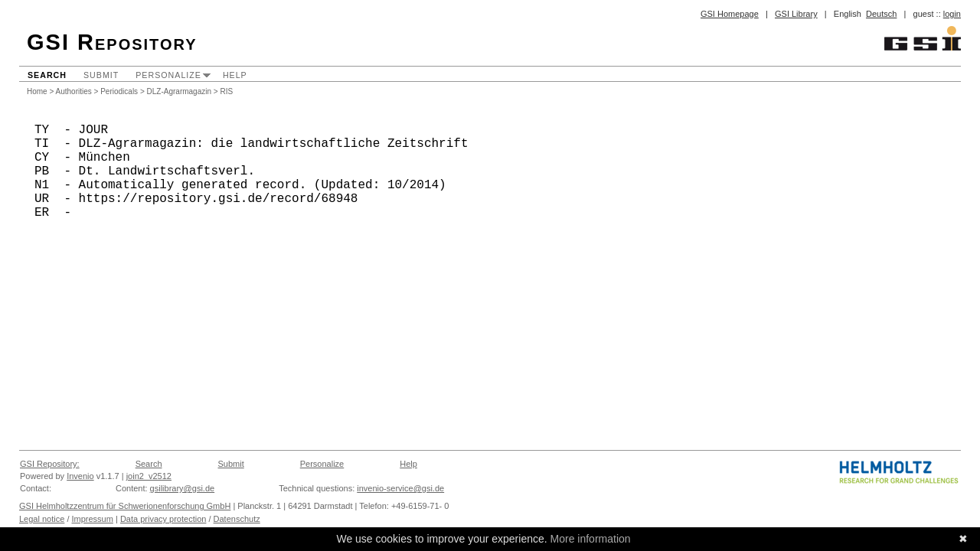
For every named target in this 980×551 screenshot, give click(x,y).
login (952, 14)
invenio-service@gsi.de (400, 488)
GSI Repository (112, 42)
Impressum (93, 519)
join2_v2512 (149, 476)
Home (37, 91)
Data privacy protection (163, 519)
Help (235, 75)
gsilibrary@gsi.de (183, 488)
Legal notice (42, 519)
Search (47, 75)
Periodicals (119, 91)
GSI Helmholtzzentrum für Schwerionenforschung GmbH (125, 506)
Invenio (80, 476)
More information (591, 539)
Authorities (74, 91)
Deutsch (881, 14)
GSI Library (796, 14)
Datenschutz (237, 519)
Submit (101, 75)
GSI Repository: (50, 464)
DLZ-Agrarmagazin (179, 91)
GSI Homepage (730, 14)
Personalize (168, 75)
